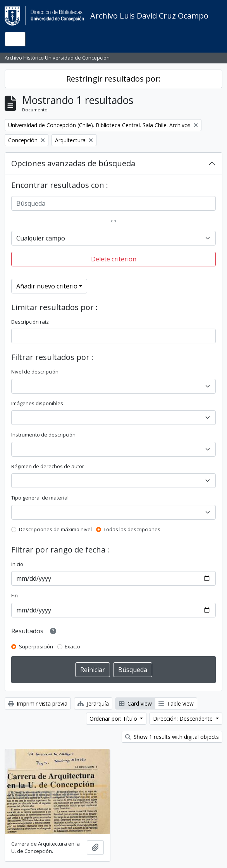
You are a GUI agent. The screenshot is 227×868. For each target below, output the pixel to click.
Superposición (36, 646)
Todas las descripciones (132, 529)
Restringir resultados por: (113, 79)
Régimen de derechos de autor (48, 466)
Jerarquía (93, 703)
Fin (15, 595)
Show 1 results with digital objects (172, 737)
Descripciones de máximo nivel (55, 529)
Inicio (17, 564)
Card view (135, 703)
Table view (176, 703)
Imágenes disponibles (37, 403)
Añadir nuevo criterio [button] (47, 286)
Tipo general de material (40, 498)
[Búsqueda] (113, 203)
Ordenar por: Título (114, 719)
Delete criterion (114, 259)
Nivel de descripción (35, 372)
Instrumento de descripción (43, 435)
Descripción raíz (30, 322)
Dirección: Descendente (184, 719)
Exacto (72, 646)
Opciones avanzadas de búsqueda (73, 163)
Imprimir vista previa (38, 703)
